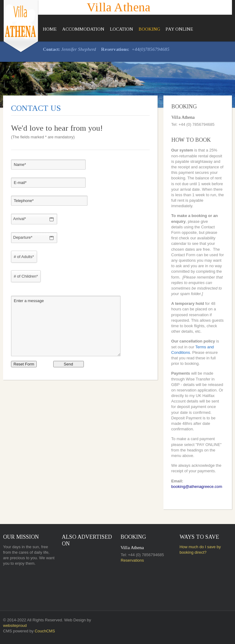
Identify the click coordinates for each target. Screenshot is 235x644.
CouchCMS (45, 631)
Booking (149, 29)
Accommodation (83, 29)
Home (50, 29)
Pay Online (179, 29)
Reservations (132, 560)
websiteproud (15, 625)
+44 (136, 49)
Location (121, 29)
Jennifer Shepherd (79, 49)
